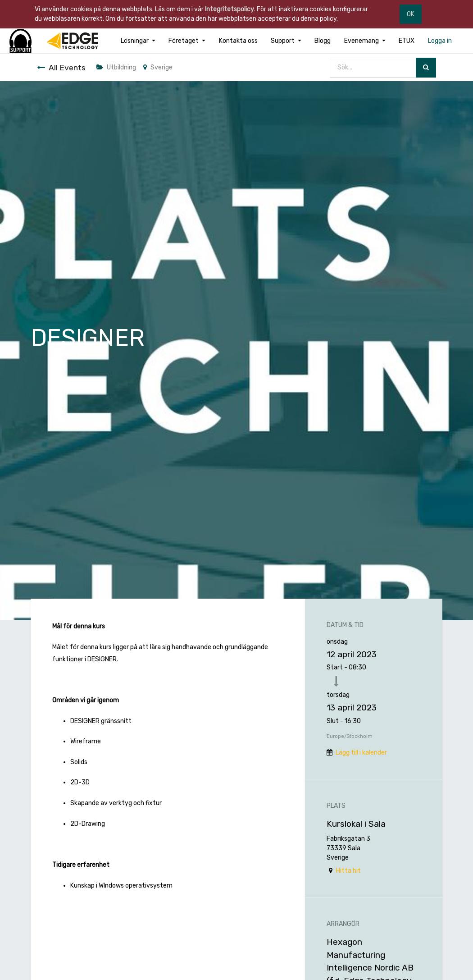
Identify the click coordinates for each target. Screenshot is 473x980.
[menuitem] (238, 41)
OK (411, 14)
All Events (61, 68)
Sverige (158, 67)
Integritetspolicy (230, 9)
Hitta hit (348, 871)
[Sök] (426, 68)
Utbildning (116, 67)
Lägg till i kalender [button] (361, 753)
